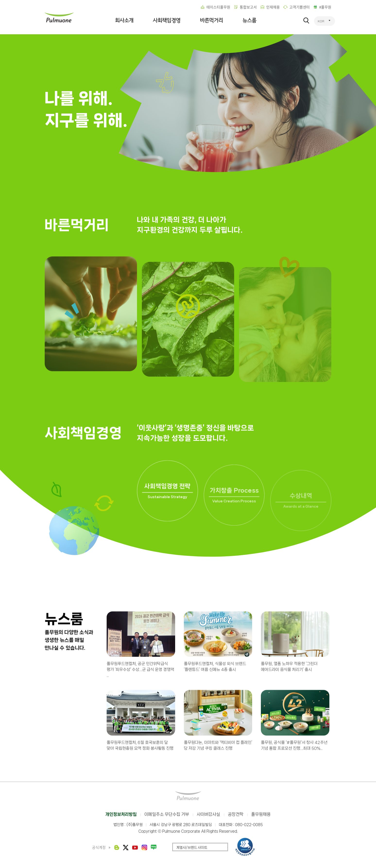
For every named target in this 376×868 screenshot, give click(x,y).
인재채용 (273, 7)
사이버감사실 (208, 814)
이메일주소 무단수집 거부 (167, 814)
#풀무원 (325, 7)
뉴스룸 (249, 20)
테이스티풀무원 (218, 7)
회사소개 (124, 20)
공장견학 (236, 814)
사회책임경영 (167, 20)
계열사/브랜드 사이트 (192, 848)
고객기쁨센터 (299, 7)
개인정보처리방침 (121, 814)
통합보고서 (248, 7)
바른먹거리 (211, 20)
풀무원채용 (261, 814)
